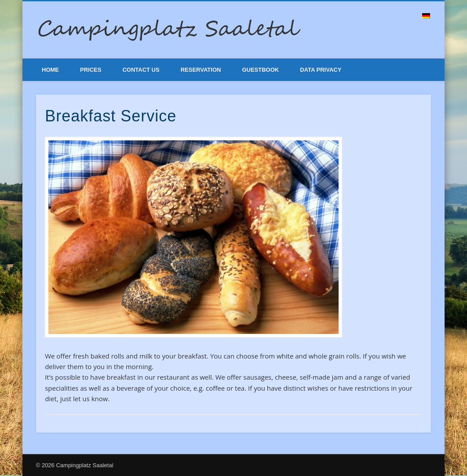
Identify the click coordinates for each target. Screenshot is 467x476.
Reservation (201, 70)
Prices (91, 70)
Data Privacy (321, 70)
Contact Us (141, 70)
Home (50, 70)
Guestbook (260, 70)
